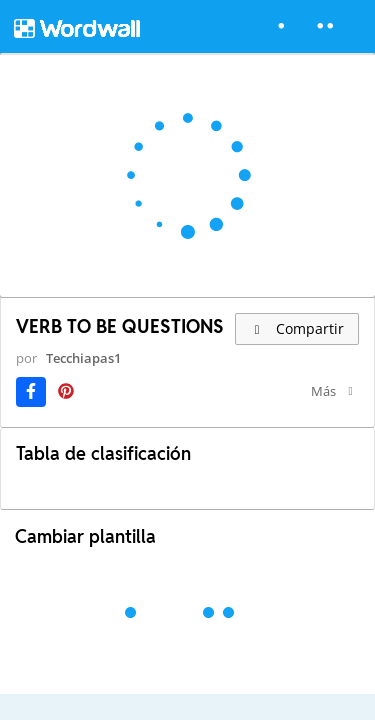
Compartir (297, 328)
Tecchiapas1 (83, 358)
